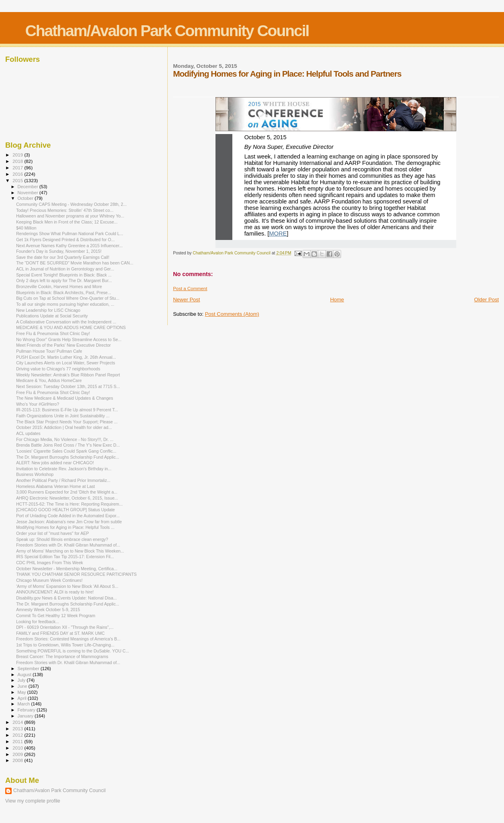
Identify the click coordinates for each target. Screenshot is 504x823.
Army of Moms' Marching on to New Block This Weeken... (70, 551)
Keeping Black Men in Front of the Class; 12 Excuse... (67, 222)
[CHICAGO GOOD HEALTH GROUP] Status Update (65, 510)
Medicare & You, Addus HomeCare (49, 380)
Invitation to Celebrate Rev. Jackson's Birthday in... (64, 469)
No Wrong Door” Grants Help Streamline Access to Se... (69, 339)
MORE (278, 234)
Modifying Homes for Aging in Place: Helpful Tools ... (65, 527)
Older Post (487, 300)
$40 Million (26, 228)
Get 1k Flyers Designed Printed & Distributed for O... (65, 240)
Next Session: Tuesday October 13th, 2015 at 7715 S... (68, 386)
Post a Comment (190, 289)
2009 (18, 754)
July (22, 680)
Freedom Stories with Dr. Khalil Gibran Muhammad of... (68, 545)
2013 (18, 729)
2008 (18, 760)
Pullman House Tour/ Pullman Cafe (49, 351)
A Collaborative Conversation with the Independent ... (66, 322)
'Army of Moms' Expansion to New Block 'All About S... (67, 586)
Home (337, 300)
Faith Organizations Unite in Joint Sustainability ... (63, 416)
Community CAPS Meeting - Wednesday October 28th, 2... (71, 204)
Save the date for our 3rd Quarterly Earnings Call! (63, 257)
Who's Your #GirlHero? (38, 404)
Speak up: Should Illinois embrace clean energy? (62, 539)
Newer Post (186, 300)
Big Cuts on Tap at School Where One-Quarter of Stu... (68, 298)
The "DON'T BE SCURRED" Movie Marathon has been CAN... (75, 263)
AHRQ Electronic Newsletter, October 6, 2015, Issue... (67, 498)
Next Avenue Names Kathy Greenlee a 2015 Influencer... (69, 246)
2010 (18, 748)
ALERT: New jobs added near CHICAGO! (55, 463)
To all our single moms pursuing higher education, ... (65, 304)
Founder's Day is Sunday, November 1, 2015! (59, 251)
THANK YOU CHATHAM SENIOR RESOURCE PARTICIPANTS (76, 574)
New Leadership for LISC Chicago (48, 310)
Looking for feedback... (38, 622)
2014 (18, 722)
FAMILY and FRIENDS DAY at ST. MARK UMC (60, 633)
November (28, 193)
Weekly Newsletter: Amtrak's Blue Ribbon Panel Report (68, 375)
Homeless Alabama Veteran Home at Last (55, 486)
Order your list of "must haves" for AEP (53, 533)
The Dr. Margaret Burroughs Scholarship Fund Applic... (68, 457)
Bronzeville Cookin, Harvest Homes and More (59, 287)
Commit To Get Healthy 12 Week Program (56, 616)
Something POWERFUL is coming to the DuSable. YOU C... (73, 651)
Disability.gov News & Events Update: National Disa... (66, 598)
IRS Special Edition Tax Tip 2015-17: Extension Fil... (65, 557)
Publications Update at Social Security (52, 316)
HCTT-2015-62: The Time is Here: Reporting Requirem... (69, 504)
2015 (18, 180)
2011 (18, 741)
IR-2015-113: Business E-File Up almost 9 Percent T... (67, 410)
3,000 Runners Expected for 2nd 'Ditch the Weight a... (67, 492)
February (27, 710)
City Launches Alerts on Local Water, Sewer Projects (66, 363)
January (26, 716)
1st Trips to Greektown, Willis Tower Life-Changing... (65, 645)
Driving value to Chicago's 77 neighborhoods (58, 369)
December (28, 187)
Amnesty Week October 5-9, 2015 (48, 610)
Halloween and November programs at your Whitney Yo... (70, 216)
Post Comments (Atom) (232, 314)
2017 (18, 168)
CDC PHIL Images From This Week (50, 563)
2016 (18, 174)
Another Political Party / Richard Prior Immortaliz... (63, 480)
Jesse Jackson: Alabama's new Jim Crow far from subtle (69, 522)
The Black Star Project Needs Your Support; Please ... (67, 422)
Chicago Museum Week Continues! (49, 580)
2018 (18, 161)
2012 (18, 735)
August (25, 675)
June (23, 686)
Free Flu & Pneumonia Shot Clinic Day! (53, 333)
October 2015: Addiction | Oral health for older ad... (64, 427)
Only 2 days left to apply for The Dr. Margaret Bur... (64, 280)
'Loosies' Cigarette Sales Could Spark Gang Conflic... (66, 451)
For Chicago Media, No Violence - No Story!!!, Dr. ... (65, 439)
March (24, 704)
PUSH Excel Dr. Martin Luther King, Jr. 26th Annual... (66, 357)
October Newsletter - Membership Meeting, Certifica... (67, 569)
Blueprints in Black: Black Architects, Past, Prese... (64, 293)
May (22, 692)
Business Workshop (35, 474)
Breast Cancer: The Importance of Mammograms (62, 656)
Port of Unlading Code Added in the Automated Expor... (68, 516)
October (26, 198)
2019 (18, 155)
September (29, 669)
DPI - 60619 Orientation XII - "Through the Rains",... (65, 627)
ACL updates (28, 433)
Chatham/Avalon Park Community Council (167, 31)
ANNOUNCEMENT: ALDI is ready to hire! (55, 592)
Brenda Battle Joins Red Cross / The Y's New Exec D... (68, 445)
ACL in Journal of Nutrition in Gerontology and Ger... (65, 269)
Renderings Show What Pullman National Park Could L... (70, 234)
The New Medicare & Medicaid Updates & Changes (65, 398)
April (23, 698)
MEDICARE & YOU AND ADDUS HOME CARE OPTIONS (71, 327)
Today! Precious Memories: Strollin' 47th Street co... (65, 210)
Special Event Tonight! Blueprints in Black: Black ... (64, 275)
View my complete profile (33, 801)
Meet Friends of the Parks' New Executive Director (63, 345)
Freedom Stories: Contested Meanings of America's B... (68, 639)
